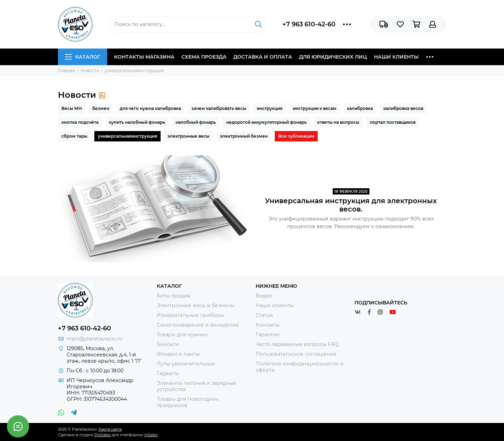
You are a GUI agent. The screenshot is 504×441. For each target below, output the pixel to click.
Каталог (83, 57)
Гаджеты (168, 373)
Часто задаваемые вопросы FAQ (297, 344)
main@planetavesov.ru (94, 339)
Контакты (268, 325)
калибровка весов (403, 108)
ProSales (102, 435)
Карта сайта (110, 429)
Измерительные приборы (190, 315)
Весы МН (72, 108)
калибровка (360, 108)
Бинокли (168, 344)
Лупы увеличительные (186, 364)
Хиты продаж (174, 296)
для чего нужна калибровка (150, 108)
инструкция (270, 108)
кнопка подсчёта (80, 122)
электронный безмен (244, 136)
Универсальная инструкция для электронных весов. (351, 205)
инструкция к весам (315, 108)
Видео (264, 296)
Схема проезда (204, 57)
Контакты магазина (144, 57)
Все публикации (296, 136)
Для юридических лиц (333, 57)
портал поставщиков (393, 122)
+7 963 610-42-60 (309, 24)
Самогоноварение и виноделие (198, 325)
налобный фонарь (196, 122)
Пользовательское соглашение (296, 354)
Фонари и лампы (178, 354)
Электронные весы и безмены (196, 305)
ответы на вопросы (338, 122)
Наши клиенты (396, 57)
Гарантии (268, 335)
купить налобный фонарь (137, 122)
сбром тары (74, 136)
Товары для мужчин (182, 335)
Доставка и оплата (263, 57)
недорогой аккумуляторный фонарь (266, 122)
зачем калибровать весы (219, 108)
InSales (151, 435)
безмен (101, 108)
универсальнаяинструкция (127, 136)
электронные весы (189, 136)
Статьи (264, 315)
